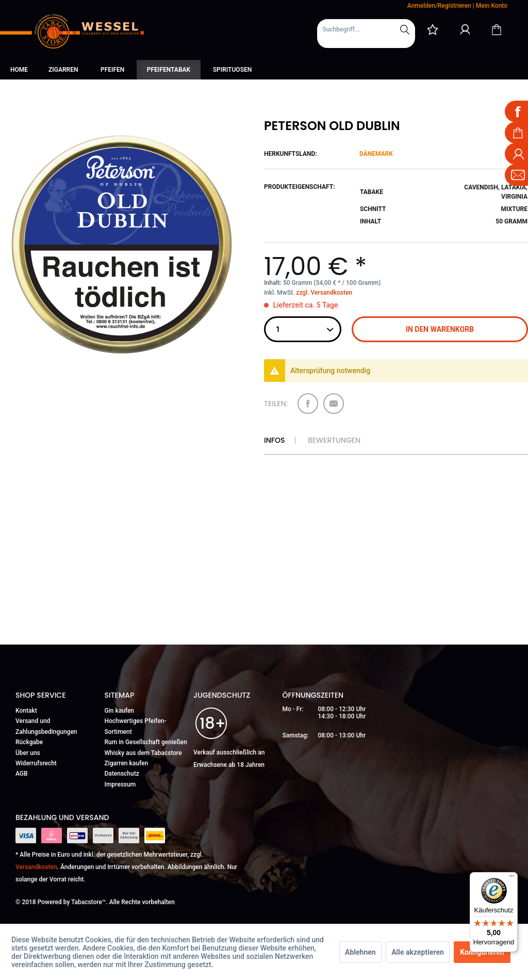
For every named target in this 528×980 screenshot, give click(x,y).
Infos (274, 440)
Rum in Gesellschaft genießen (146, 742)
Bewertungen (334, 440)
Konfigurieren (482, 952)
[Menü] (511, 878)
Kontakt (26, 711)
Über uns (28, 753)
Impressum (120, 784)
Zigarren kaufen (127, 763)
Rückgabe (29, 742)
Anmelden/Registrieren (439, 6)
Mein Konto (492, 6)
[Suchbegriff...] (366, 29)
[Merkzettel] (433, 29)
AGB (22, 774)
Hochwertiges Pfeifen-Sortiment (136, 726)
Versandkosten (36, 867)
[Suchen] (405, 29)
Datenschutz (122, 774)
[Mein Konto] (465, 29)
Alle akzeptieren (418, 952)
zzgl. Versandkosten (324, 293)
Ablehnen (360, 952)
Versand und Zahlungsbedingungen (46, 726)
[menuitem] (366, 34)
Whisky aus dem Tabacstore (143, 753)
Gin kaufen (120, 711)
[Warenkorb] (497, 29)
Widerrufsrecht (36, 763)
